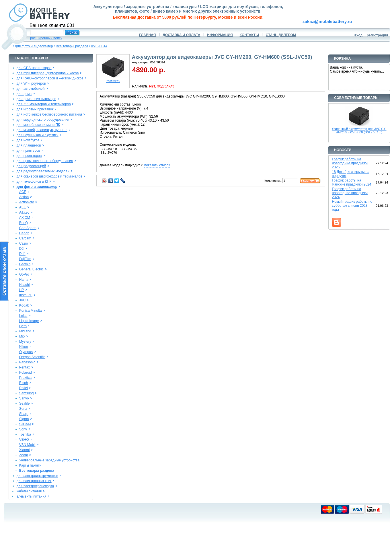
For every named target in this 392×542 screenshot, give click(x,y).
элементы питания (32, 496)
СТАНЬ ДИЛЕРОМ (281, 35)
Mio (22, 336)
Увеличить (113, 80)
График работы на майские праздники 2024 (352, 182)
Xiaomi (25, 450)
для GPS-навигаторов (34, 68)
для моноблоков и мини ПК (38, 125)
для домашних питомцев (36, 99)
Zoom (24, 455)
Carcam (25, 238)
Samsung (27, 393)
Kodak (24, 305)
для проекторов (29, 156)
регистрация (378, 35)
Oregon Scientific (32, 357)
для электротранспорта (35, 486)
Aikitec (24, 212)
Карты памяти (30, 465)
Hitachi (25, 285)
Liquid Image (29, 321)
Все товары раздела (72, 46)
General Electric (31, 269)
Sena (23, 409)
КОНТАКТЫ (249, 35)
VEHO (24, 440)
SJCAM (25, 424)
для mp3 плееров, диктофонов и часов (48, 73)
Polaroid (26, 373)
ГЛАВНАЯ (147, 35)
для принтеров (28, 151)
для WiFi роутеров (31, 83)
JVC (23, 300)
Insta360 (26, 295)
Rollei (24, 388)
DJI (22, 249)
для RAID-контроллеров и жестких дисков (50, 78)
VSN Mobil (27, 445)
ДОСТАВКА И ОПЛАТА (181, 35)
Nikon (24, 347)
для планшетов (29, 145)
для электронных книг (34, 481)
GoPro (24, 274)
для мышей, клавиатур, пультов (42, 130)
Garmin (25, 264)
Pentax (25, 367)
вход (359, 35)
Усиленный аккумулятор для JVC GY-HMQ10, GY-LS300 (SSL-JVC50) (359, 130)
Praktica (25, 378)
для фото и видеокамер (34, 46)
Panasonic (27, 362)
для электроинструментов (37, 476)
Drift (22, 254)
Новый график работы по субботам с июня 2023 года (352, 206)
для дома (24, 94)
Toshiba (25, 434)
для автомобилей (31, 89)
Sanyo (24, 398)
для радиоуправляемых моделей (43, 171)
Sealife (25, 403)
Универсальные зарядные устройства (49, 460)
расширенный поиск (46, 38)
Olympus (26, 352)
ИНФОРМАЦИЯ (220, 35)
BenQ (24, 223)
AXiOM (25, 218)
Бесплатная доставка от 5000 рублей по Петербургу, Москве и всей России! (188, 17)
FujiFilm (25, 259)
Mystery (25, 342)
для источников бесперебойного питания (49, 114)
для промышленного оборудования (45, 161)
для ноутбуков (28, 140)
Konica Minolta (31, 311)
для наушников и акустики (38, 135)
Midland (25, 331)
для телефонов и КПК (34, 182)
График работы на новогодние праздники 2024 (350, 193)
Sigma (24, 419)
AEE (23, 207)
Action (24, 197)
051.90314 (99, 46)
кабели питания (29, 491)
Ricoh (24, 383)
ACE (23, 192)
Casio (24, 243)
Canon (24, 233)
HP (22, 290)
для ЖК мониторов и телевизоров (44, 104)
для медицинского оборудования (43, 120)
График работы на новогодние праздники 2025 (350, 163)
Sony (23, 429)
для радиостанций (31, 166)
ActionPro (27, 202)
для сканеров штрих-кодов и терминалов (49, 176)
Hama (24, 280)
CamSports (28, 228)
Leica (23, 316)
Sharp (24, 414)
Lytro (23, 326)
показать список (157, 165)
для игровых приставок (35, 109)
